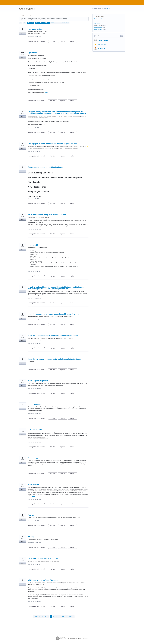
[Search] (122, 36)
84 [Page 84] (63, 616)
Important (63, 42)
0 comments (31, 37)
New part (32, 515)
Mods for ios (33, 458)
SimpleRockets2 (98, 29)
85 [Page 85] (67, 616)
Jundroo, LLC (102, 48)
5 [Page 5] (54, 616)
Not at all (54, 42)
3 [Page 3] (48, 616)
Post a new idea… (99, 19)
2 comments (31, 96)
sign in (108, 9)
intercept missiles (35, 429)
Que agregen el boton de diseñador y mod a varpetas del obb (52, 144)
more (47, 93)
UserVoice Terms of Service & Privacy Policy (78, 638)
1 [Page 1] (43, 616)
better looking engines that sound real (43, 558)
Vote (22, 34)
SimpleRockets (98, 27)
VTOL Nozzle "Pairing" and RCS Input (43, 580)
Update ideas (33, 53)
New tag (31, 537)
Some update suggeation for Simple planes (45, 167)
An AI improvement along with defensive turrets (47, 215)
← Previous (37, 616)
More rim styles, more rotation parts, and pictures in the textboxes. (55, 359)
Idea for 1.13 (33, 245)
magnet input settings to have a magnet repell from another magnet (55, 314)
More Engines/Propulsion (38, 381)
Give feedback (102, 44)
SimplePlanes (38, 37)
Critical (74, 42)
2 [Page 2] (45, 616)
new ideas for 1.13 (35, 29)
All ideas (96, 21)
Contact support (103, 40)
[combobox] (108, 36)
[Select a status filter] (56, 23)
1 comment (31, 298)
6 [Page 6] (57, 616)
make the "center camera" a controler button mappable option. (53, 336)
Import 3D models (35, 404)
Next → (71, 616)
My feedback (65, 23)
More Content (33, 485)
